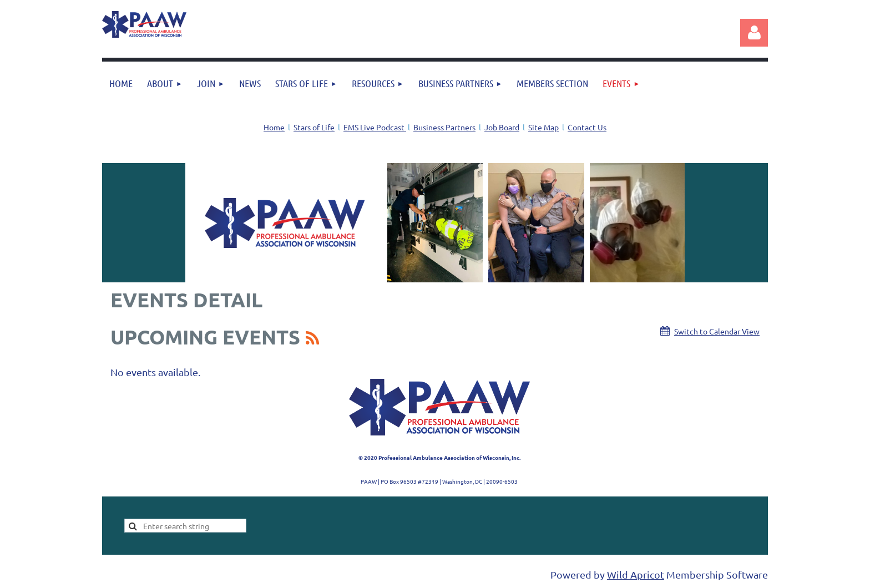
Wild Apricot (636, 574)
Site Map (543, 127)
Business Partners (444, 127)
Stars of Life (314, 127)
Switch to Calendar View (717, 331)
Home (274, 127)
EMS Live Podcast (375, 127)
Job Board (502, 127)
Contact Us (587, 127)
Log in (754, 33)
